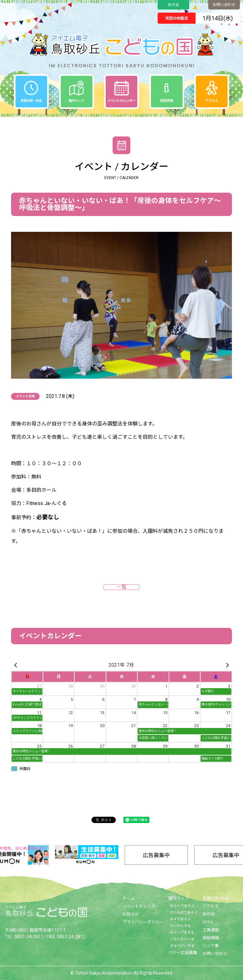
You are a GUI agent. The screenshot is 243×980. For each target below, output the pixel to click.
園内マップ (179, 898)
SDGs (208, 922)
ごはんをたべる (182, 939)
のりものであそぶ (184, 913)
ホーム (129, 898)
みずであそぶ (180, 919)
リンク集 (211, 946)
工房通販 (211, 930)
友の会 (173, 5)
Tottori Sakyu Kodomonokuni (104, 973)
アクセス (211, 906)
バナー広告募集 (183, 953)
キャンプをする (182, 932)
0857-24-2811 (28, 936)
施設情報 (211, 938)
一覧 (121, 587)
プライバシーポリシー (143, 922)
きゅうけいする (182, 946)
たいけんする (180, 926)
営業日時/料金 (216, 898)
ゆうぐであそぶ (182, 906)
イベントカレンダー (141, 906)
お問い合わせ (224, 5)
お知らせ (131, 914)
